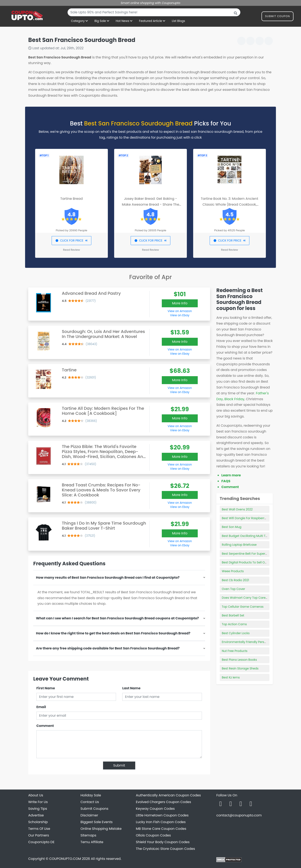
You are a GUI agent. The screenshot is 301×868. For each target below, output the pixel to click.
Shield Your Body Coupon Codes (163, 842)
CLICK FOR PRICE (71, 240)
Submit (119, 765)
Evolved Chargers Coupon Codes (163, 802)
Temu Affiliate (92, 842)
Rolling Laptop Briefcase (239, 545)
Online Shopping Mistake (101, 829)
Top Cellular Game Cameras (243, 607)
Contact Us (90, 802)
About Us (36, 795)
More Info (180, 303)
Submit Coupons (94, 809)
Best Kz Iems (231, 677)
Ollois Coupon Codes (153, 835)
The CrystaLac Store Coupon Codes (165, 849)
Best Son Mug (232, 527)
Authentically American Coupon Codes (168, 795)
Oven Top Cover (233, 589)
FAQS (226, 481)
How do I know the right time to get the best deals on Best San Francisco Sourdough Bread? (113, 633)
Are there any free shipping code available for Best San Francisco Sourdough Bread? (108, 648)
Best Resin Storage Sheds (240, 668)
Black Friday (234, 399)
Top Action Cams (234, 624)
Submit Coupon (277, 17)
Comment (45, 726)
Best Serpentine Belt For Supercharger (249, 554)
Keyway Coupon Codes (155, 809)
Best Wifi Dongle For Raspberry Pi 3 (247, 518)
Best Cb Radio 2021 (235, 580)
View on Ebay (180, 315)
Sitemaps (88, 835)
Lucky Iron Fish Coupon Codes (161, 822)
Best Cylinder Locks (236, 633)
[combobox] (154, 12)
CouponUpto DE (41, 842)
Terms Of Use (39, 829)
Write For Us (38, 802)
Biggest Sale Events (97, 822)
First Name (46, 688)
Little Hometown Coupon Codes (162, 815)
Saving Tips (38, 809)
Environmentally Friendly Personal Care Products (257, 642)
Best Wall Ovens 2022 (237, 509)
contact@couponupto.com (239, 815)
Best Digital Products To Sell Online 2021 (250, 562)
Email (41, 707)
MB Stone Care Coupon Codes (161, 829)
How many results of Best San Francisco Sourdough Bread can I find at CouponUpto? (108, 578)
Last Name (131, 688)
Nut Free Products (235, 651)
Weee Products (233, 571)
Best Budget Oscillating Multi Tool (246, 536)
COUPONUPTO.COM (65, 859)
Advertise (36, 815)
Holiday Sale (91, 795)
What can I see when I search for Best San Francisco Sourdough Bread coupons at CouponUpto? (117, 618)
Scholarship (38, 822)
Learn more (231, 475)
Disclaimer (89, 815)
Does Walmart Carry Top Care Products (251, 598)
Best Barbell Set (233, 615)
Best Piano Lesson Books (239, 660)
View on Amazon (180, 311)
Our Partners (39, 835)
